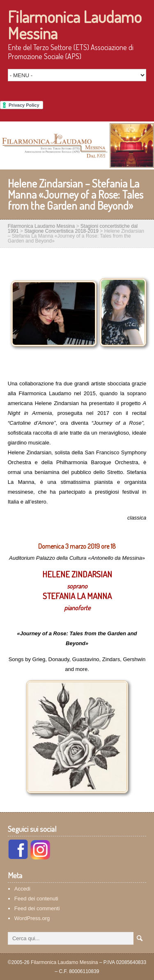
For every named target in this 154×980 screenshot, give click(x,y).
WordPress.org (32, 918)
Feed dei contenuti (36, 899)
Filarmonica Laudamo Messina (75, 25)
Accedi (22, 889)
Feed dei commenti (37, 908)
